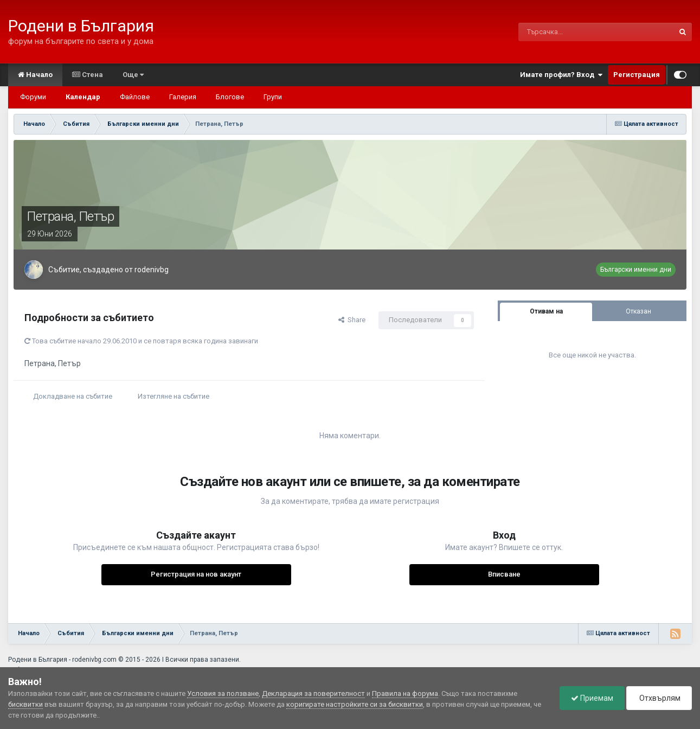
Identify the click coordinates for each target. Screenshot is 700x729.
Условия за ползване (223, 693)
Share (352, 320)
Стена (88, 75)
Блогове (230, 97)
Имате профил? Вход (561, 75)
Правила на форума (405, 693)
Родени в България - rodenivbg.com (62, 660)
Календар (83, 97)
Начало (35, 75)
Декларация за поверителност (313, 693)
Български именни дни (636, 270)
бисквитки (25, 704)
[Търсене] (564, 32)
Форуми (33, 97)
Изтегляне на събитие (174, 396)
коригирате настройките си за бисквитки (355, 704)
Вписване (504, 574)
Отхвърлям (659, 698)
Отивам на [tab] (546, 311)
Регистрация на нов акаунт (196, 574)
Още (133, 75)
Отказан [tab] (638, 311)
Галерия (183, 97)
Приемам (592, 698)
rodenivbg (152, 270)
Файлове (135, 97)
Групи (273, 97)
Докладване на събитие (73, 396)
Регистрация (637, 75)
